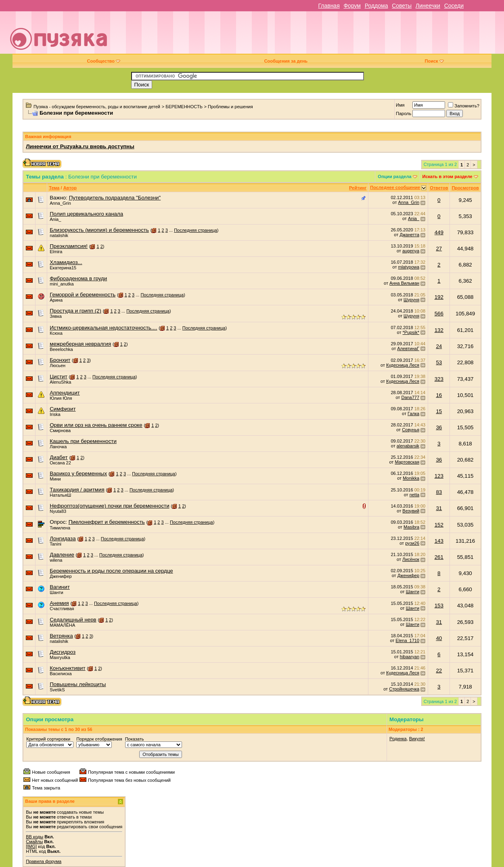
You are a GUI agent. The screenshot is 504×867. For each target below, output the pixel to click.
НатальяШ (60, 495)
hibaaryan (410, 657)
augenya (411, 251)
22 (439, 671)
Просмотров (465, 188)
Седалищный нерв (73, 620)
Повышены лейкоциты (78, 684)
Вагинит (60, 587)
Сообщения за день (286, 61)
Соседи (454, 6)
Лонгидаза (63, 538)
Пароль (404, 113)
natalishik (59, 235)
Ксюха (56, 333)
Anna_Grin (60, 203)
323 (439, 379)
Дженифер (61, 576)
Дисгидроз (63, 652)
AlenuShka (60, 382)
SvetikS (57, 690)
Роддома (376, 6)
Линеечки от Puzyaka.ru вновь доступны (80, 146)
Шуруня (411, 300)
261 (439, 557)
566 (439, 314)
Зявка (56, 316)
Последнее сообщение (395, 187)
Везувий (411, 511)
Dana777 (410, 397)
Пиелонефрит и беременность (107, 522)
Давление (62, 555)
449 (439, 232)
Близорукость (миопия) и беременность (99, 230)
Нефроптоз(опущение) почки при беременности (109, 506)
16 (439, 395)
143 (439, 541)
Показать (135, 739)
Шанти (56, 592)
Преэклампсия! (69, 246)
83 (439, 492)
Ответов (439, 188)
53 (439, 362)
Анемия (59, 603)
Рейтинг (358, 188)
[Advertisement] (309, 36)
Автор (70, 188)
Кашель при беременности (83, 441)
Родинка (398, 739)
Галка (413, 414)
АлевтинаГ (408, 348)
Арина (56, 300)
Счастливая (62, 609)
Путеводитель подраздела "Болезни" (115, 198)
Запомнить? (464, 106)
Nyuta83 (58, 511)
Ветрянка (61, 636)
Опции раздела (394, 176)
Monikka (411, 478)
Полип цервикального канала (86, 214)
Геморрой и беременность (83, 295)
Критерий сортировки (48, 739)
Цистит (59, 377)
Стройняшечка (404, 689)
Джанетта (409, 235)
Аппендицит (65, 393)
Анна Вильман (404, 283)
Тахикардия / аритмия (77, 490)
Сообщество (104, 61)
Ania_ (55, 219)
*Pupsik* (411, 332)
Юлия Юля (61, 398)
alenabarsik (408, 446)
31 (439, 508)
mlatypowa (409, 267)
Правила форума (44, 861)
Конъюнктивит (67, 668)
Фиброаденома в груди (78, 278)
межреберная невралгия (80, 344)
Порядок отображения (99, 739)
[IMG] (31, 846)
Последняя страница (196, 230)
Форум (352, 6)
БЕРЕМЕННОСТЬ (184, 107)
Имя (400, 105)
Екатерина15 (63, 268)
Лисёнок (411, 559)
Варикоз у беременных (78, 473)
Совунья (411, 430)
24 (439, 346)
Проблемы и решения (230, 107)
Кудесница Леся (403, 365)
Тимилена (60, 528)
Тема (54, 188)
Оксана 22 (60, 463)
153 (439, 606)
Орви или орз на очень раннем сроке (96, 425)
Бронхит (60, 360)
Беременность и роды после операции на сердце (111, 571)
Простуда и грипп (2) (75, 311)
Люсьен (58, 365)
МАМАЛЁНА (62, 625)
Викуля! (417, 739)
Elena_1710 (407, 640)
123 (439, 476)
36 (439, 427)
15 (439, 411)
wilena (56, 560)
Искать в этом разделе (448, 176)
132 (439, 330)
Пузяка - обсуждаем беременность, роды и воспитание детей (97, 107)
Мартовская (407, 462)
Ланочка (58, 447)
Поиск (434, 61)
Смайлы (34, 842)
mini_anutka (62, 284)
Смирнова (60, 430)
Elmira (56, 252)
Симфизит (63, 409)
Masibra (411, 527)
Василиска (61, 674)
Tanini (55, 544)
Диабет (59, 457)
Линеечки (428, 6)
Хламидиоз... (66, 262)
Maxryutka (60, 657)
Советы (402, 6)
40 (439, 638)
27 (439, 249)
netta (414, 495)
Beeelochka (61, 349)
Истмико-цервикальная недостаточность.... (103, 328)
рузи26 (412, 543)
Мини (55, 479)
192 (439, 297)
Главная (329, 6)
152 (439, 525)
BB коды (35, 837)
